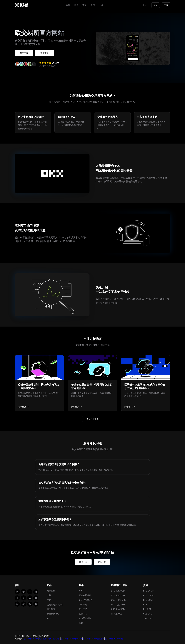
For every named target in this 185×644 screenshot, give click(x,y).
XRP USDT (148, 618)
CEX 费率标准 (85, 600)
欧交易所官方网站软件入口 (49, 639)
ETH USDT (148, 605)
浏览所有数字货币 (55, 605)
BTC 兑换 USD (118, 591)
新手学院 (51, 609)
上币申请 (83, 605)
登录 (156, 5)
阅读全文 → (23, 407)
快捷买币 (51, 591)
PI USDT (147, 609)
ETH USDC (148, 595)
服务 (76, 5)
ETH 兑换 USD (118, 595)
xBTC (49, 618)
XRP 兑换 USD (118, 609)
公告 (81, 623)
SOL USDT (148, 614)
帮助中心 (83, 614)
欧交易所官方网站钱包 (114, 639)
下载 (166, 5)
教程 (93, 5)
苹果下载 (24, 53)
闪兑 (49, 595)
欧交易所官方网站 (31, 639)
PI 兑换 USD (117, 614)
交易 (49, 600)
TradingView (53, 614)
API (81, 591)
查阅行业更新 (93, 419)
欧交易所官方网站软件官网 (71, 639)
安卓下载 (44, 53)
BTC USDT (148, 600)
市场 (85, 5)
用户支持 (83, 609)
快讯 (101, 5)
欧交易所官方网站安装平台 (93, 639)
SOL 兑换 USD (118, 605)
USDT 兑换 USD (119, 600)
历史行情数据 (85, 595)
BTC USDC (148, 591)
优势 (68, 5)
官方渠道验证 (85, 618)
